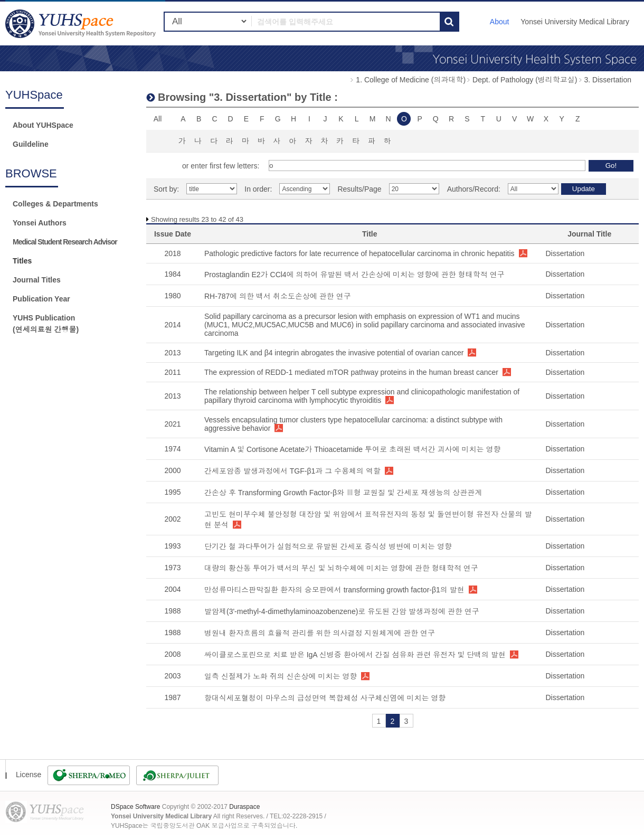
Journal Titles (37, 280)
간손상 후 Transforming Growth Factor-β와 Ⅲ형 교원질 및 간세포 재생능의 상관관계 (343, 493)
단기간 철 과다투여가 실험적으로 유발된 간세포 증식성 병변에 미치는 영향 (328, 546)
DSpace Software (135, 807)
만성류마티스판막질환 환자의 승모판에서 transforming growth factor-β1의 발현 (334, 590)
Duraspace (244, 807)
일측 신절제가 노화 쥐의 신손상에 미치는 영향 (281, 676)
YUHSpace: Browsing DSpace (82, 23)
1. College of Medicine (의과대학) (411, 80)
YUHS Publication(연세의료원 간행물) (46, 324)
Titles (22, 261)
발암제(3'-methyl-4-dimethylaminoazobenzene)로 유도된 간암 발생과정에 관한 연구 (342, 611)
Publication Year (41, 299)
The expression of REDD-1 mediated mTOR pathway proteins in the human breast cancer (351, 372)
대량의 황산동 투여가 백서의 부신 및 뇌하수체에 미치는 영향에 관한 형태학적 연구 (341, 568)
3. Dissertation (608, 80)
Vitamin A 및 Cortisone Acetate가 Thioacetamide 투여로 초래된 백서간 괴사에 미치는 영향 (352, 449)
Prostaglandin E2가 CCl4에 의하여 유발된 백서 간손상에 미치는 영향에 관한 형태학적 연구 (354, 275)
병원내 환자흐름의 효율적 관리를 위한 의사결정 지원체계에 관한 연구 (320, 633)
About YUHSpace (43, 125)
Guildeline (31, 144)
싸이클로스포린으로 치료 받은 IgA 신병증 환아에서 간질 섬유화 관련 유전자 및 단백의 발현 (355, 655)
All (158, 119)
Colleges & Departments (55, 204)
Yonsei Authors (40, 223)
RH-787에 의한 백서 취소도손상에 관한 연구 (278, 296)
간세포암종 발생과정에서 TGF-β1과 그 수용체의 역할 (292, 471)
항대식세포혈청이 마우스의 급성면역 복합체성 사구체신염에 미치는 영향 (325, 698)
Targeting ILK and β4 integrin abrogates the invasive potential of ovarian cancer (334, 353)
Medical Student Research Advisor (65, 242)
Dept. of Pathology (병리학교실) (525, 80)
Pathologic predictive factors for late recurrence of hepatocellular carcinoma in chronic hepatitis (359, 253)
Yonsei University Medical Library (575, 22)
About (500, 22)
